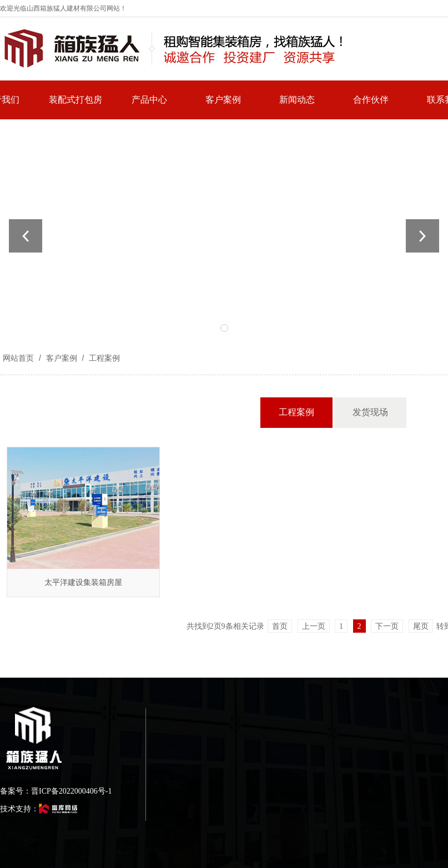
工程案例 (103, 358)
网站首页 (18, 358)
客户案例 (62, 358)
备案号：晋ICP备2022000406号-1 (56, 791)
